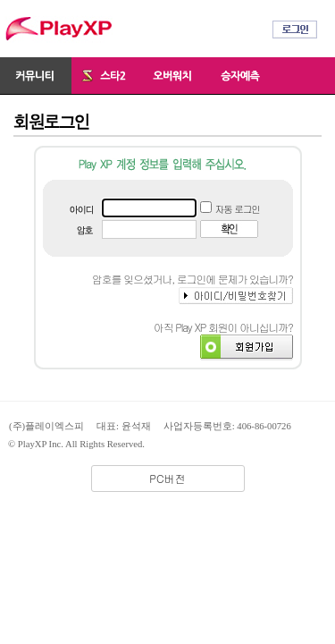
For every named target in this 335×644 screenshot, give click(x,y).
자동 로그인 (238, 209)
